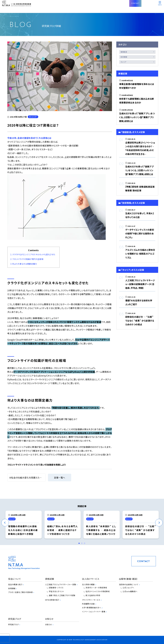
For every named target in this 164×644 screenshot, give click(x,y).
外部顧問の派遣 (88, 604)
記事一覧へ (60, 478)
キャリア (123, 62)
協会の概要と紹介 (15, 584)
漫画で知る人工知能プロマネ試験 (62, 595)
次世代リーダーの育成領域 (96, 588)
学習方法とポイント (56, 591)
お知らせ (49, 624)
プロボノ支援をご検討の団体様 (20, 592)
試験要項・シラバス (56, 588)
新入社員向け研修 (93, 595)
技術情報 (124, 57)
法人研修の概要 (88, 584)
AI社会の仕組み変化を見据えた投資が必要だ (31, 478)
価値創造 (124, 52)
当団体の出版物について (129, 584)
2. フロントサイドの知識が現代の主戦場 (27, 259)
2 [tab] (83, 544)
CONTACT (135, 3)
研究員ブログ (13, 624)
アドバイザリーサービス (91, 600)
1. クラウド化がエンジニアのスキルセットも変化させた (33, 254)
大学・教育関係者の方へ (92, 608)
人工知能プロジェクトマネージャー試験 (61, 584)
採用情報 (12, 588)
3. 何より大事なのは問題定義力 (24, 264)
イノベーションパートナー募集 (94, 612)
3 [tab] (85, 544)
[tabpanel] (24, 525)
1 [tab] (80, 544)
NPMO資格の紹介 (52, 600)
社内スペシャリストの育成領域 (97, 591)
